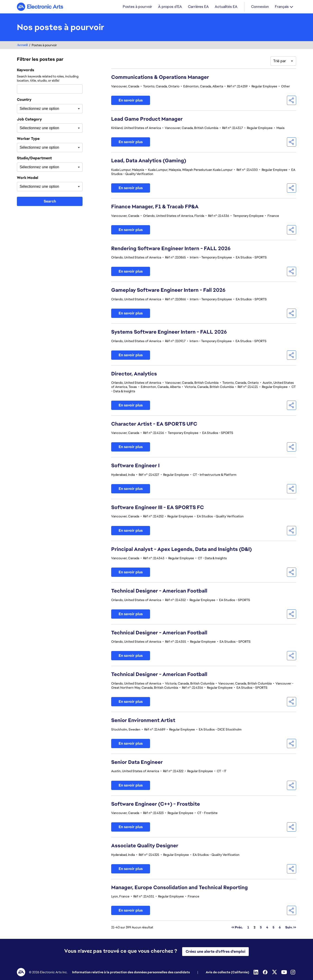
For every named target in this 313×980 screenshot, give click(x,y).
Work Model (28, 178)
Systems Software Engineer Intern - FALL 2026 (169, 332)
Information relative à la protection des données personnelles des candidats (131, 972)
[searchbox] (43, 109)
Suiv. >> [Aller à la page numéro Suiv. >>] (291, 928)
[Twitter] (275, 972)
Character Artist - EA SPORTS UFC (154, 424)
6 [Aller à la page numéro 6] (280, 928)
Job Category (29, 120)
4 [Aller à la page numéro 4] (267, 928)
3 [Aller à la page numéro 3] (261, 928)
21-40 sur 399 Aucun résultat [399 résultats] (132, 928)
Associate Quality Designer (145, 846)
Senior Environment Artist (143, 721)
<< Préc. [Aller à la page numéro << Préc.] (237, 928)
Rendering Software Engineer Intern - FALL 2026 (171, 249)
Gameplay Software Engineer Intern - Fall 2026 (168, 290)
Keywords (25, 71)
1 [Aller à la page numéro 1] (248, 928)
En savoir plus (131, 101)
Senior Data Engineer (137, 763)
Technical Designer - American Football (159, 591)
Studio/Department (34, 159)
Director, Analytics (134, 374)
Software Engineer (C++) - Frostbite (156, 804)
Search (50, 202)
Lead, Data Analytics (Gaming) (149, 161)
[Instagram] (293, 972)
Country (24, 100)
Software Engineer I (135, 466)
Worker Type (28, 139)
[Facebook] (266, 972)
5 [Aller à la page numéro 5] (273, 928)
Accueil (22, 45)
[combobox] (50, 89)
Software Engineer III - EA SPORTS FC (158, 508)
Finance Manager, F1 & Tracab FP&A (155, 207)
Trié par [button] (280, 61)
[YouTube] (284, 972)
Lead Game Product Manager (147, 119)
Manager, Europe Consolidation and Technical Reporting (180, 888)
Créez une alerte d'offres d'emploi (215, 951)
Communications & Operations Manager (160, 78)
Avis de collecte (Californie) (227, 972)
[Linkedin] (256, 972)
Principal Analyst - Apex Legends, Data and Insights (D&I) (181, 550)
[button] (292, 101)
